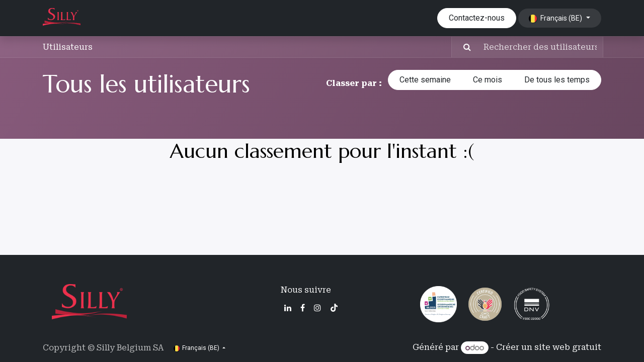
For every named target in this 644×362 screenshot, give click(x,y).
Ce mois (488, 80)
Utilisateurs (68, 47)
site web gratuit (568, 348)
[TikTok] (334, 308)
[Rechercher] (463, 47)
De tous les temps (557, 80)
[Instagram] (317, 308)
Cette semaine (425, 80)
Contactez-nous (477, 18)
